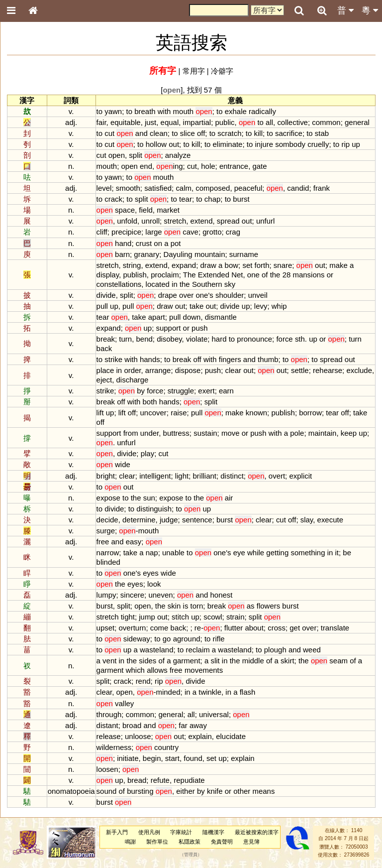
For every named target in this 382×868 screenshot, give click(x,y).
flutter (234, 628)
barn (122, 254)
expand (184, 265)
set (247, 265)
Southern (207, 284)
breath (145, 111)
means (263, 791)
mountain (210, 254)
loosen (107, 769)
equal (170, 122)
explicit (300, 476)
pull (102, 306)
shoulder (230, 295)
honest (222, 595)
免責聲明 (222, 842)
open (117, 155)
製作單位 (157, 842)
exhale (236, 111)
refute (160, 780)
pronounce (254, 339)
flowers (268, 606)
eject (104, 380)
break (106, 339)
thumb (268, 359)
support (168, 328)
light (182, 476)
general (357, 122)
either (185, 791)
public (225, 122)
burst (241, 199)
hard (219, 339)
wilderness (114, 747)
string (132, 265)
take (196, 306)
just (150, 122)
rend (143, 681)
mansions (308, 275)
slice (188, 133)
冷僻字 (222, 71)
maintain (323, 433)
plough (275, 650)
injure (264, 144)
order (132, 370)
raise (179, 413)
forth (262, 265)
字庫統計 (181, 832)
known (256, 413)
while (256, 553)
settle (300, 370)
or (330, 275)
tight (128, 617)
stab (322, 133)
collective (292, 122)
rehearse (328, 370)
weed (312, 650)
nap (152, 553)
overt (277, 476)
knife (215, 791)
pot (176, 243)
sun (149, 498)
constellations (119, 284)
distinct (232, 476)
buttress (176, 433)
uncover (153, 413)
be (347, 553)
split (136, 155)
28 (287, 275)
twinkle (210, 692)
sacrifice (289, 133)
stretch (175, 221)
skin (174, 606)
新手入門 (117, 832)
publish (135, 275)
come (159, 628)
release (109, 736)
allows (157, 670)
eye (239, 553)
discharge (133, 380)
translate (335, 628)
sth (300, 339)
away (198, 725)
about (254, 628)
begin (152, 758)
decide (107, 520)
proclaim (165, 275)
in (175, 284)
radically (262, 111)
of (265, 275)
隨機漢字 (213, 832)
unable (173, 553)
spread (228, 221)
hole (208, 166)
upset (106, 628)
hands (150, 359)
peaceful (248, 188)
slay (307, 520)
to (99, 111)
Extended (214, 275)
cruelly (318, 144)
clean (159, 133)
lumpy (106, 595)
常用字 (194, 71)
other (242, 791)
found (193, 758)
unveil (258, 295)
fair (101, 122)
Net (237, 275)
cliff (102, 232)
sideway (137, 639)
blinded (108, 562)
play (147, 453)
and (142, 133)
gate (259, 166)
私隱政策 (190, 842)
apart (157, 317)
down (192, 317)
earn (226, 391)
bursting (140, 791)
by (141, 391)
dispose (188, 370)
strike (113, 359)
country (166, 747)
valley (124, 703)
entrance (234, 166)
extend (202, 221)
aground (187, 639)
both (150, 402)
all (269, 122)
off (201, 133)
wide (123, 464)
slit (215, 661)
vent (109, 661)
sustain (205, 433)
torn (197, 606)
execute (330, 520)
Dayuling (178, 254)
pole (297, 433)
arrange (158, 370)
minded (168, 692)
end (146, 166)
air (229, 498)
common (326, 122)
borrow (310, 413)
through (109, 714)
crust (144, 243)
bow (232, 265)
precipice (126, 232)
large (153, 232)
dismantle (221, 317)
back (104, 348)
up (356, 144)
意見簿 (251, 842)
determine (139, 520)
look (154, 584)
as (251, 606)
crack (113, 199)
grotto (212, 232)
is (186, 606)
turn (125, 339)
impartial (197, 122)
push (199, 328)
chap (212, 199)
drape (168, 295)
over (186, 295)
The (190, 275)
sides (147, 661)
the (275, 275)
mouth (184, 111)
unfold (127, 221)
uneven (160, 595)
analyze (178, 155)
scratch (229, 133)
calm (184, 188)
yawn (113, 111)
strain (236, 617)
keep (349, 433)
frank (322, 188)
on (158, 243)
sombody (290, 144)
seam (338, 661)
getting (277, 553)
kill (258, 133)
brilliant (205, 476)
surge (106, 531)
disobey (169, 339)
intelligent (155, 476)
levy (261, 306)
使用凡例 (149, 832)
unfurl (265, 221)
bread (137, 780)
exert (206, 391)
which (135, 670)
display (108, 275)
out (174, 144)
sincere (132, 595)
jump (147, 617)
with (164, 111)
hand (123, 243)
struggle (181, 391)
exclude (359, 370)
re (198, 628)
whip (279, 306)
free (103, 542)
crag (233, 232)
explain (200, 736)
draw (208, 265)
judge (169, 520)
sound (107, 791)
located (158, 284)
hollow (156, 144)
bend (144, 339)
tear (186, 199)
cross (277, 628)
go (167, 639)
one (253, 275)
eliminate (228, 144)
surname (244, 254)
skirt (287, 661)
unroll (150, 221)
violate (197, 339)
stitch (180, 617)
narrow (108, 553)
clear (233, 370)
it (337, 553)
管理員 (191, 855)
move (231, 433)
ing (169, 166)
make (338, 265)
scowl (213, 617)
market (168, 210)
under (149, 433)
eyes (151, 573)
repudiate (189, 780)
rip (345, 144)
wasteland (156, 650)
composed (213, 188)
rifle (219, 639)
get (295, 628)
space (125, 210)
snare (283, 265)
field (145, 210)
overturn (133, 628)
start (172, 758)
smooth (128, 188)
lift (100, 413)
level (104, 188)
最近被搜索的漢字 (257, 832)
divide (106, 295)
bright (106, 476)
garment (187, 661)
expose (108, 498)
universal (214, 714)
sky (230, 284)
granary (146, 254)
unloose (138, 736)
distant (107, 725)
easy (134, 542)
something (308, 553)
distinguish (154, 509)
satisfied (158, 188)
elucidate (231, 736)
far (183, 725)
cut (109, 133)
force (284, 339)
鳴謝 (130, 842)
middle (253, 661)
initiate (128, 758)
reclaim (197, 650)
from (131, 433)
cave (191, 232)
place (105, 370)
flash (248, 692)
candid (298, 188)
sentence (197, 520)
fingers (230, 359)
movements (204, 670)
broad (132, 725)
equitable (126, 122)
